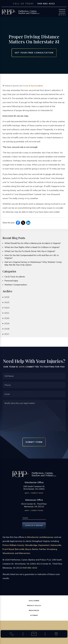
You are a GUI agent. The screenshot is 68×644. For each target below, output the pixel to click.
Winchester (33, 538)
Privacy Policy (34, 605)
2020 (6, 318)
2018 (6, 329)
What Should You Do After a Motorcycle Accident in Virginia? (33, 243)
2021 (6, 313)
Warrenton (24, 555)
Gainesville (56, 546)
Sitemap (34, 615)
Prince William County (13, 546)
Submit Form (34, 442)
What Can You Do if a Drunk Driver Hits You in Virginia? (30, 251)
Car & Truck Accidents (34, 86)
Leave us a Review (34, 527)
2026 (6, 297)
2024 (6, 308)
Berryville (20, 551)
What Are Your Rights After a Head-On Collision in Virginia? (32, 247)
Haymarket (44, 546)
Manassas (48, 538)
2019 (6, 324)
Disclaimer (34, 601)
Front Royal (8, 551)
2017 (6, 334)
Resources (34, 610)
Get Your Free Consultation (34, 53)
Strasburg (52, 551)
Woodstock (8, 555)
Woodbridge (31, 546)
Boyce (28, 551)
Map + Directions (34, 494)
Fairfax (42, 551)
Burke (35, 551)
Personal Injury (11, 281)
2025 (6, 302)
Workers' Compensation (16, 285)
